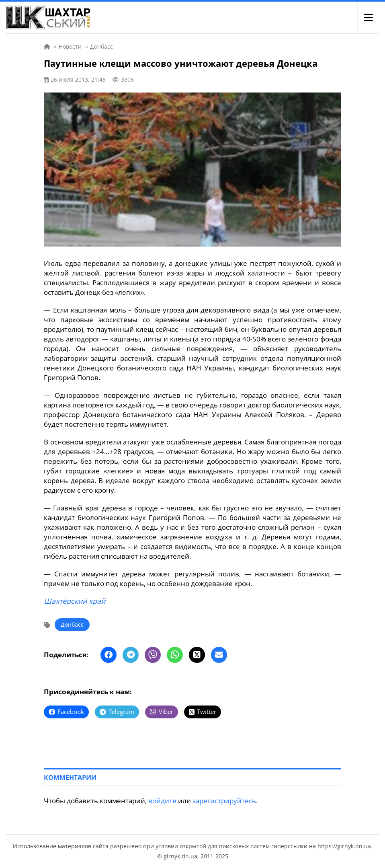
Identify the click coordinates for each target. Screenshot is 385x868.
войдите (162, 801)
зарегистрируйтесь (224, 801)
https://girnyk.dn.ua (344, 846)
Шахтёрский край (75, 601)
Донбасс (72, 624)
